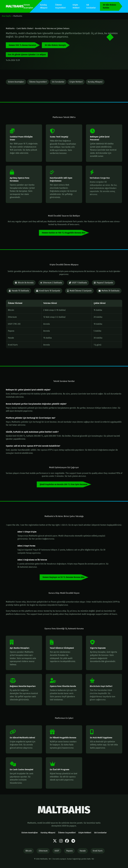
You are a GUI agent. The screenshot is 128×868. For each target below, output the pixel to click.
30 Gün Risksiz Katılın (109, 6)
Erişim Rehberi (76, 6)
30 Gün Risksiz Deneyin (55, 45)
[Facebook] (67, 841)
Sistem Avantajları (28, 6)
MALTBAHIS (15, 6)
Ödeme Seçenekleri (60, 6)
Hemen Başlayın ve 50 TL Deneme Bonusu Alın (64, 577)
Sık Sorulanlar (91, 6)
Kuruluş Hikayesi (44, 6)
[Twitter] (55, 841)
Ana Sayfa (6, 16)
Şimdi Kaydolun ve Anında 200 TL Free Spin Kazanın (64, 484)
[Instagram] (61, 841)
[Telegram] (73, 841)
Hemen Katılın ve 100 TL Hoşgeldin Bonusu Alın (64, 233)
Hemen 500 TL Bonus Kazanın (22, 45)
